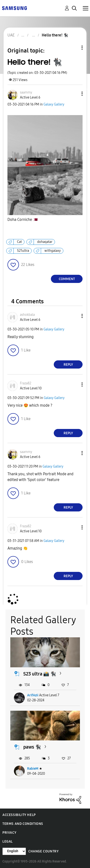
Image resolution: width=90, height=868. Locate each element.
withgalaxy (53, 251)
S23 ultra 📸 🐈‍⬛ (40, 674)
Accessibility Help (19, 815)
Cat (19, 242)
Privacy (9, 833)
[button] (74, 94)
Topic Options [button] (74, 48)
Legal (8, 842)
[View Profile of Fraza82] (26, 383)
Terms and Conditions (23, 824)
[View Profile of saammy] (26, 92)
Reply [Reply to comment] (68, 365)
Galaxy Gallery (54, 104)
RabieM (33, 769)
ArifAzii (33, 695)
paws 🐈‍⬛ (32, 747)
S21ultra (23, 251)
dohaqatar (45, 242)
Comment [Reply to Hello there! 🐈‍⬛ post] (67, 279)
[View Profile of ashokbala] (27, 315)
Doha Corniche (23, 220)
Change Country (43, 851)
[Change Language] (14, 851)
